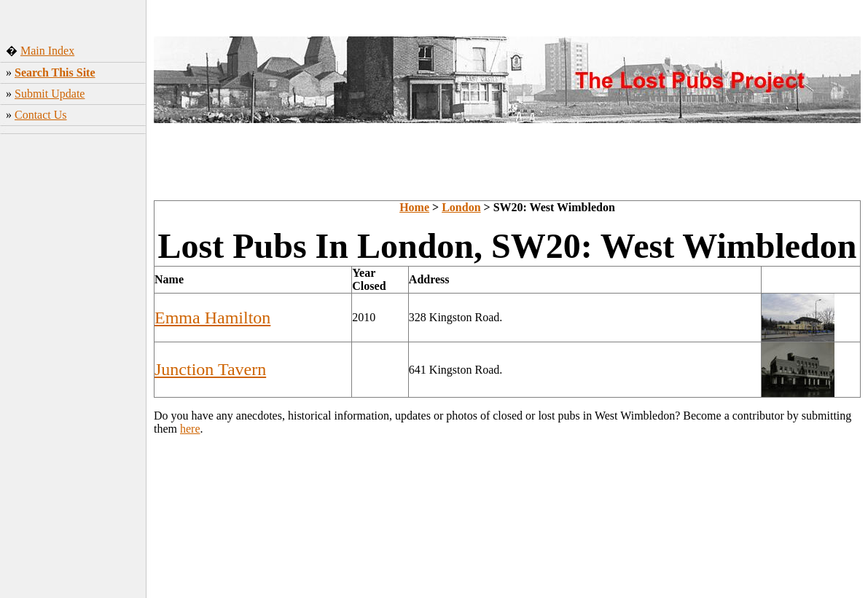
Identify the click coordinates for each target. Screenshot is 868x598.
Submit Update (50, 94)
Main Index (47, 51)
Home (414, 207)
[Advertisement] (73, 368)
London (461, 207)
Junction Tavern (210, 369)
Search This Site (55, 72)
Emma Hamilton (212, 318)
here (190, 429)
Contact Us (41, 115)
